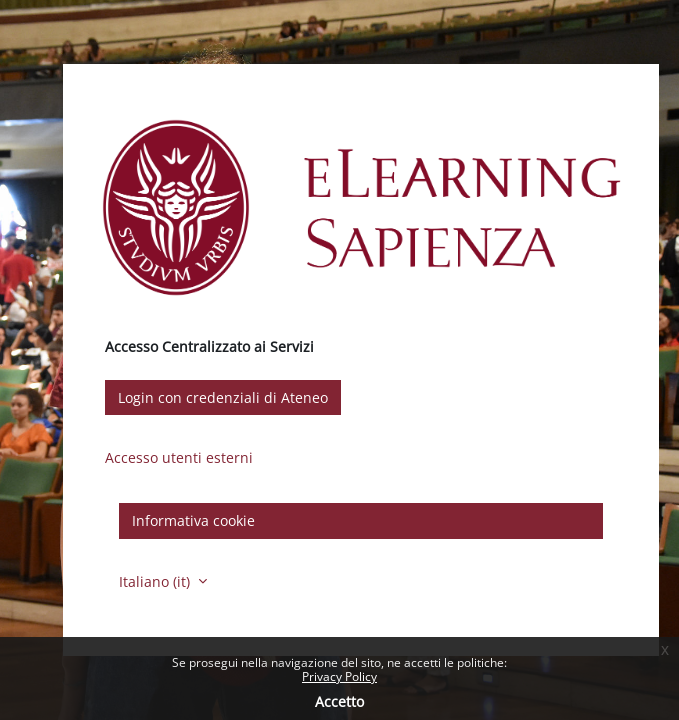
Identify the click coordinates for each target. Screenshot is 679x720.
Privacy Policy (339, 676)
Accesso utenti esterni (179, 457)
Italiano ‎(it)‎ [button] (156, 581)
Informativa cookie (193, 520)
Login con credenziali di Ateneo (223, 397)
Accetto (339, 701)
